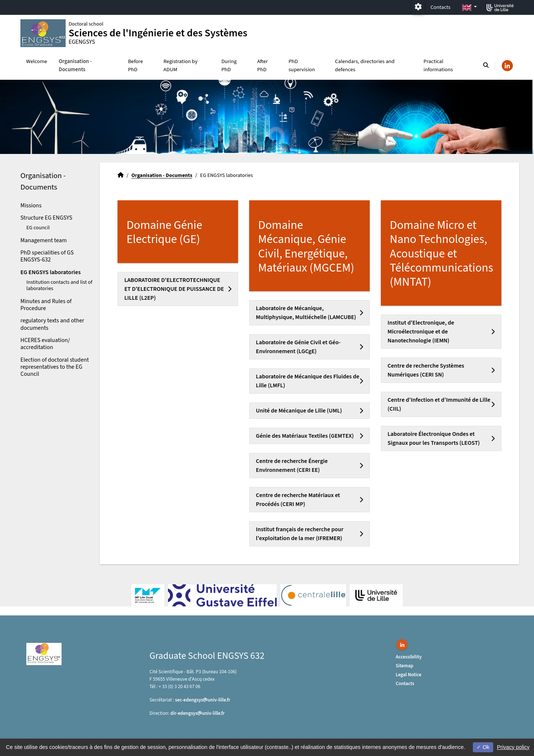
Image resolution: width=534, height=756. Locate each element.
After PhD (262, 65)
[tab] (178, 289)
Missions (31, 206)
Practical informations (438, 65)
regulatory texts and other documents (52, 324)
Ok (483, 747)
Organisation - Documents (75, 65)
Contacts (441, 7)
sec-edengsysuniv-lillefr (203, 700)
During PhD (229, 65)
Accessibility (409, 657)
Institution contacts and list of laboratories (59, 285)
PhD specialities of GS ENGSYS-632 (47, 256)
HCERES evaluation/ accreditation (45, 344)
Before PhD (135, 65)
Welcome (37, 61)
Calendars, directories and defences (365, 65)
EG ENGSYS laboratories (51, 272)
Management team (44, 240)
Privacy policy (513, 747)
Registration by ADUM (181, 65)
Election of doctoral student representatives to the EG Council (55, 367)
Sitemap (405, 666)
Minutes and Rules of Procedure (46, 305)
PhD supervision (302, 65)
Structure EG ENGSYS (46, 218)
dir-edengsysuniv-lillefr (198, 713)
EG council (38, 228)
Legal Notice (408, 675)
